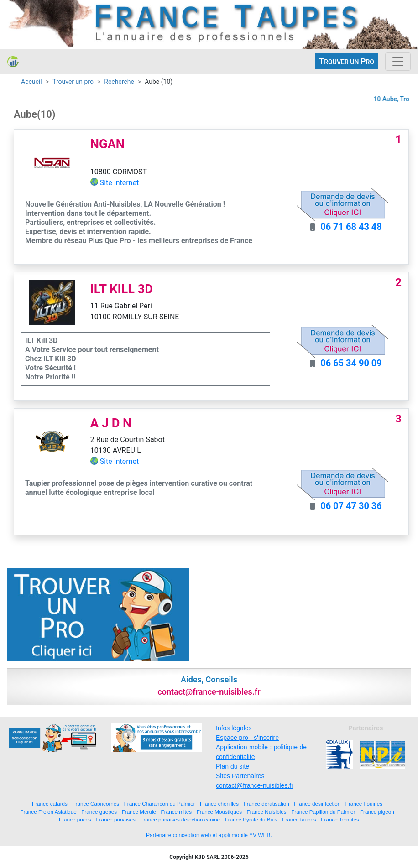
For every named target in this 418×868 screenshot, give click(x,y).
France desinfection (317, 803)
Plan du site (233, 766)
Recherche (119, 82)
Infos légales (234, 728)
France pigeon (377, 812)
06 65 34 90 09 (351, 363)
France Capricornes (96, 803)
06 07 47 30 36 (351, 506)
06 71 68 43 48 (351, 227)
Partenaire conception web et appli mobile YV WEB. (209, 835)
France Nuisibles (267, 812)
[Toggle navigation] (398, 62)
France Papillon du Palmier (323, 812)
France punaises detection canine (180, 819)
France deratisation (266, 803)
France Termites (340, 819)
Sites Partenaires (240, 776)
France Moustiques (219, 812)
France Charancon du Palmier (160, 803)
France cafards (50, 803)
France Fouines (364, 803)
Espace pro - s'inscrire (247, 738)
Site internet (120, 183)
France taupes (299, 819)
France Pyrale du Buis (251, 819)
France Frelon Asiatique (48, 812)
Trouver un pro (73, 82)
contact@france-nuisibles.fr (255, 785)
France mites (177, 812)
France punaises (115, 819)
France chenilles (219, 803)
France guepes (99, 812)
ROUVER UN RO (347, 61)
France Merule (139, 812)
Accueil (31, 82)
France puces (75, 819)
